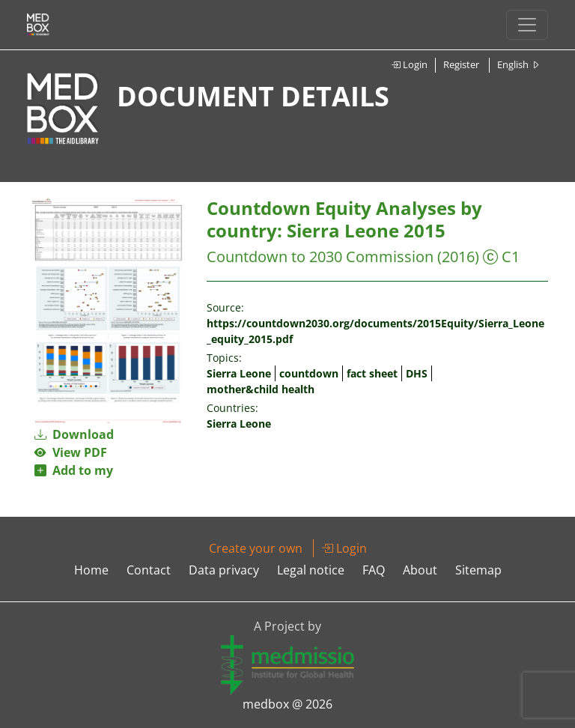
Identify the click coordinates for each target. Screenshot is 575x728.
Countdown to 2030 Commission (320, 257)
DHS (417, 373)
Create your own (256, 548)
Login (409, 64)
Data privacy (224, 570)
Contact (149, 570)
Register (461, 64)
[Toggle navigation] (527, 25)
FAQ (374, 570)
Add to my (74, 470)
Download (74, 434)
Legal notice (311, 570)
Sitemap (478, 570)
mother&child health (261, 389)
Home (91, 570)
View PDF (71, 452)
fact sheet (372, 373)
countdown (309, 373)
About (420, 570)
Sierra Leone (239, 373)
